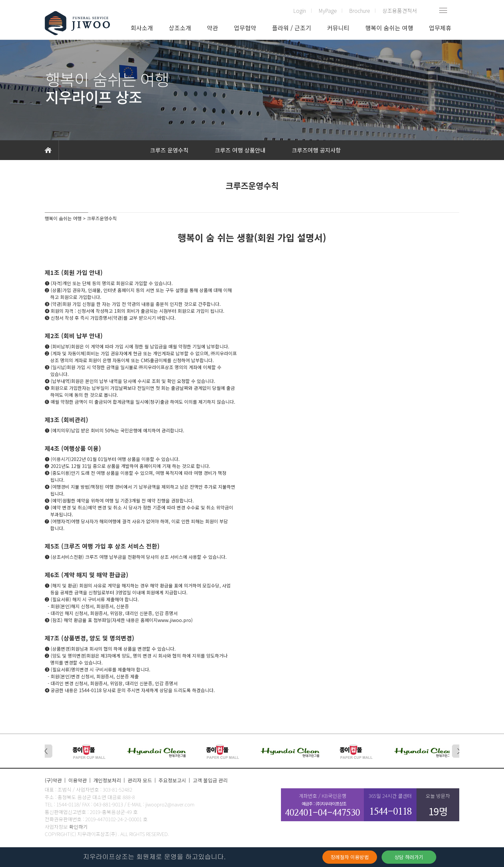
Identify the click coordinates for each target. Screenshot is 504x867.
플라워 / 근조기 (292, 28)
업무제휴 (440, 28)
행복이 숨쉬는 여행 (389, 28)
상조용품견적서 (400, 11)
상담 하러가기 (409, 857)
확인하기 (78, 827)
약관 (213, 28)
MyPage (328, 11)
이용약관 (78, 780)
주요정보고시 (172, 780)
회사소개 (142, 28)
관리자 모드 (140, 780)
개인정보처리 (107, 780)
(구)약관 (53, 780)
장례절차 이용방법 (350, 857)
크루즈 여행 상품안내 (240, 150)
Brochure (359, 11)
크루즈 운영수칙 (169, 150)
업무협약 (245, 28)
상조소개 (180, 28)
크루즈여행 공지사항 (316, 150)
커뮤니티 (338, 28)
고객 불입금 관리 (210, 780)
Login (300, 11)
